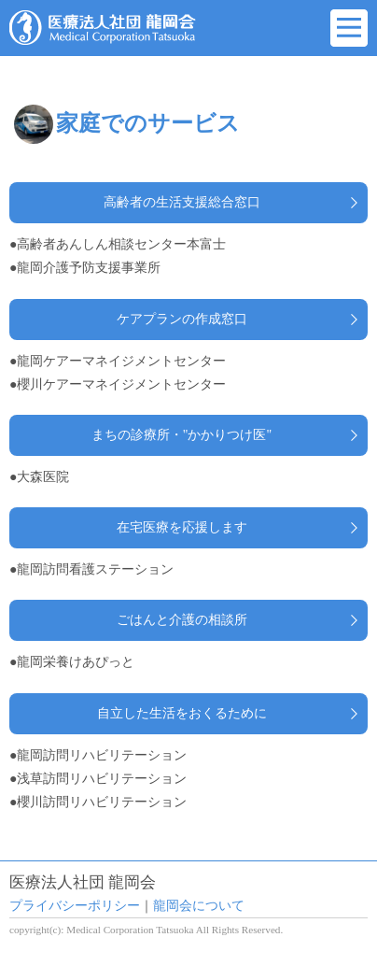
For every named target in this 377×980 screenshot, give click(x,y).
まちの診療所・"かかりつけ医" (182, 435)
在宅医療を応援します (182, 527)
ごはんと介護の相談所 (182, 620)
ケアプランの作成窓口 (182, 319)
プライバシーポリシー (75, 906)
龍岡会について (199, 906)
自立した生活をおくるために (182, 713)
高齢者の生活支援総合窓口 (182, 202)
